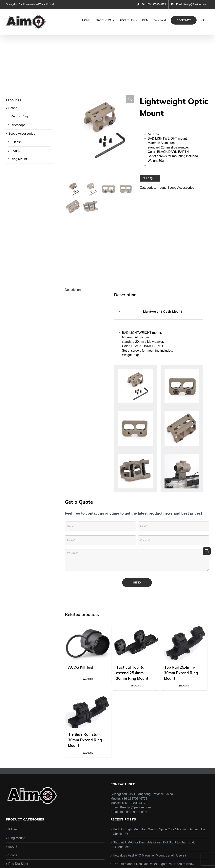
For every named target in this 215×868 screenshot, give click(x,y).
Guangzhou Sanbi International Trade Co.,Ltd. (30, 4)
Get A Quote (150, 178)
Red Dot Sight (21, 116)
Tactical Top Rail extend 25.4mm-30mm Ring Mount (132, 687)
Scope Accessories (181, 188)
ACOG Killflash (81, 682)
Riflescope (18, 125)
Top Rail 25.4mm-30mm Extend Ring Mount (181, 687)
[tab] (84, 305)
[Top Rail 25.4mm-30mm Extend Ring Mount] (184, 658)
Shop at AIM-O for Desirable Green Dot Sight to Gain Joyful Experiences (155, 859)
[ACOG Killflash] (88, 658)
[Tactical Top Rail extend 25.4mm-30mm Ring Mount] (136, 658)
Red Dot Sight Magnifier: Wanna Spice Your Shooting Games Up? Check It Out (159, 846)
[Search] (203, 20)
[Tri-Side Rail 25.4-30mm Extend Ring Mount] (88, 725)
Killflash (16, 142)
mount (161, 188)
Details (90, 694)
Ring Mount (19, 159)
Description (73, 304)
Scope (13, 108)
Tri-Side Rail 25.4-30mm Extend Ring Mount (85, 755)
